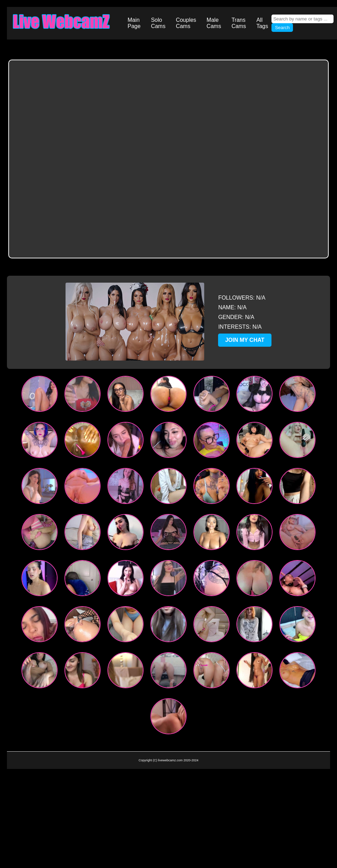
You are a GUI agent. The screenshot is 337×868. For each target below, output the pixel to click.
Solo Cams (158, 23)
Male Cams (214, 23)
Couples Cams (186, 23)
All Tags (262, 23)
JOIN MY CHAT (245, 340)
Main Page (134, 23)
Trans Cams (239, 23)
